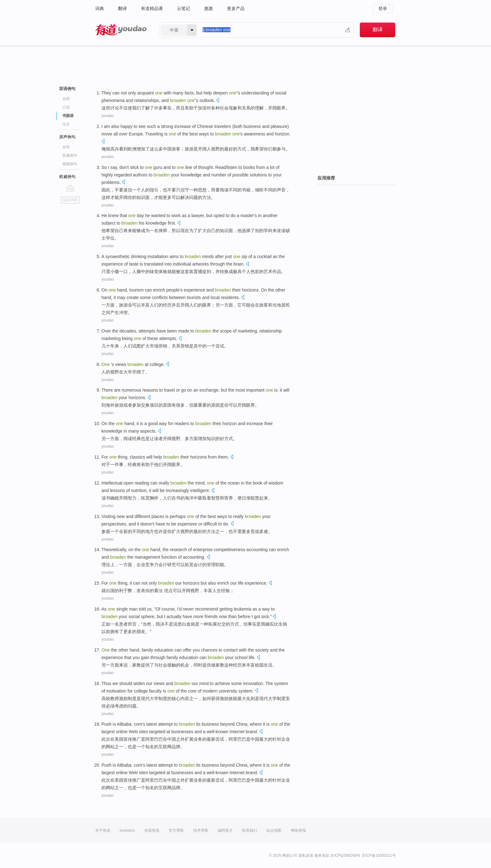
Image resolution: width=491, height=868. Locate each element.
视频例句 (70, 164)
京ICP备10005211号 (379, 855)
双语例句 (67, 89)
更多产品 (236, 8)
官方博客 (176, 830)
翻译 (122, 8)
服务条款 (322, 855)
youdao (108, 116)
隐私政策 (306, 855)
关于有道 (103, 830)
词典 (100, 8)
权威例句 (67, 177)
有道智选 (152, 830)
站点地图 (274, 830)
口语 (66, 107)
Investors (127, 830)
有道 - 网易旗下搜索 (121, 30)
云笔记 (183, 8)
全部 (66, 99)
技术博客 (201, 830)
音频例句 (70, 155)
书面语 (68, 116)
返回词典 (70, 200)
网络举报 (298, 830)
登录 (383, 8)
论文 (66, 124)
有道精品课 (152, 8)
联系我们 (250, 830)
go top (70, 188)
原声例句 (67, 137)
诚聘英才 (225, 830)
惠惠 (209, 8)
